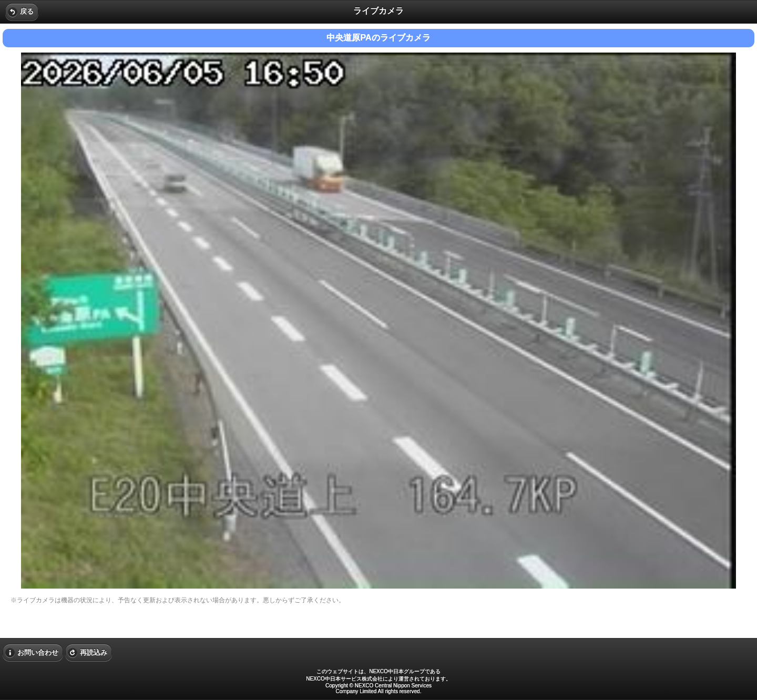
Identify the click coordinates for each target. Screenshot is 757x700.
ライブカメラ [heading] (378, 11)
